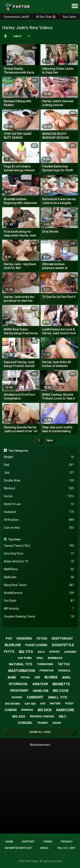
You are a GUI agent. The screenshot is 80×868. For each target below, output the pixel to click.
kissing (17, 697)
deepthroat (62, 639)
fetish (42, 639)
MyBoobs (39, 577)
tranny (43, 723)
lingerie (70, 652)
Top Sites (15, 539)
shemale (64, 671)
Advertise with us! (18, 848)
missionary (19, 691)
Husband (39, 512)
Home (9, 842)
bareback (55, 658)
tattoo (64, 664)
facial (25, 677)
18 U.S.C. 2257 (66, 848)
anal (67, 677)
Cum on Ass (39, 528)
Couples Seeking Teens (39, 617)
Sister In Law (39, 504)
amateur (40, 684)
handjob (41, 691)
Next (50, 440)
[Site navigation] (75, 6)
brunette (61, 684)
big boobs (13, 704)
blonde (51, 677)
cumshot (35, 697)
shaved (54, 652)
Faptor (35, 861)
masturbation (22, 671)
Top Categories (18, 450)
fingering (24, 639)
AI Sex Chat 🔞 (46, 17)
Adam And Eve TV (39, 561)
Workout (39, 488)
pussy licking (36, 645)
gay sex (30, 704)
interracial (18, 684)
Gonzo (39, 496)
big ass (19, 716)
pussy (69, 704)
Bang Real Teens (39, 585)
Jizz (39, 473)
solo (41, 652)
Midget (39, 457)
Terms (48, 842)
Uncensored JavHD (16, 17)
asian (57, 723)
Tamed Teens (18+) (39, 546)
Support (28, 842)
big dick (45, 710)
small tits (58, 697)
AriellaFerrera (39, 593)
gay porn (25, 658)
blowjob (13, 645)
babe (12, 677)
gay (37, 677)
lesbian (11, 710)
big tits (26, 652)
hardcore (65, 710)
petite (9, 652)
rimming (27, 710)
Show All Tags (40, 732)
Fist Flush (39, 601)
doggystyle (63, 645)
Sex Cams (70, 17)
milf (63, 716)
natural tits (21, 664)
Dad (39, 465)
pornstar (47, 671)
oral (40, 658)
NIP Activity (39, 609)
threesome (45, 664)
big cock (61, 691)
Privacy (67, 842)
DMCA (44, 848)
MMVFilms (39, 569)
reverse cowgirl (42, 716)
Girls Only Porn (39, 554)
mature (55, 704)
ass (43, 704)
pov (9, 639)
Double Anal (39, 481)
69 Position (39, 520)
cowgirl (25, 723)
